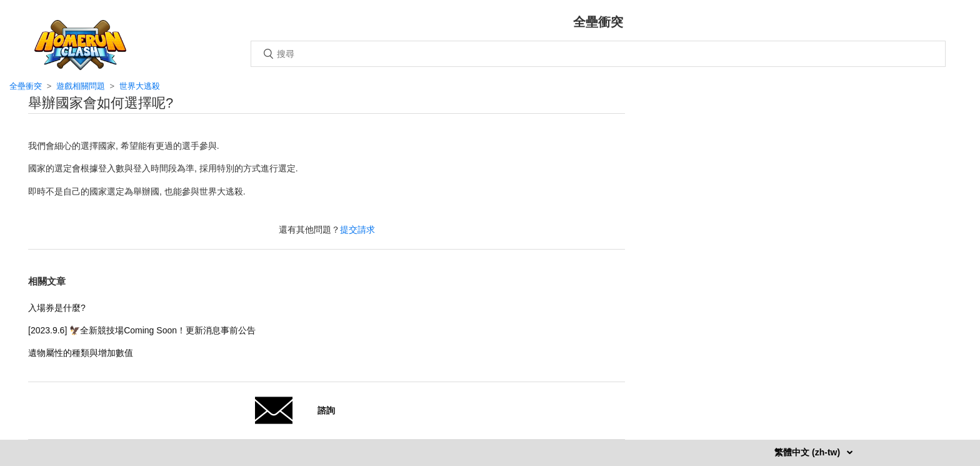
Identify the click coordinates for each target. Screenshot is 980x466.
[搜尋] (598, 54)
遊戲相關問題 (81, 86)
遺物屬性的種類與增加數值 (81, 353)
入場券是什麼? (57, 308)
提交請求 (357, 230)
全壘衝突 (26, 86)
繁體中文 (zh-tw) (808, 452)
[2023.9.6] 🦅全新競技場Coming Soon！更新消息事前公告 (142, 330)
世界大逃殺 (140, 86)
